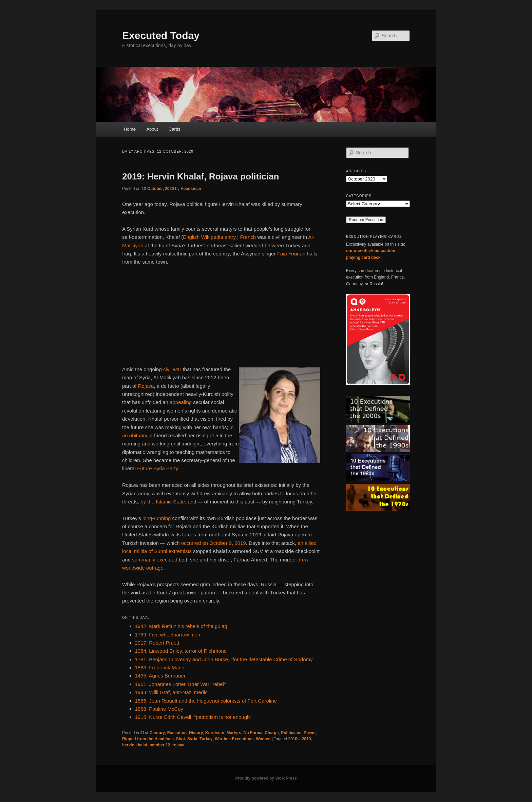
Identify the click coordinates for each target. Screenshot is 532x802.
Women (263, 739)
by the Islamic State (163, 502)
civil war (172, 369)
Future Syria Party (157, 468)
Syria (192, 739)
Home (130, 129)
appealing (181, 402)
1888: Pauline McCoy (159, 709)
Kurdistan (215, 733)
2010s (294, 739)
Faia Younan (291, 254)
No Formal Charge (261, 733)
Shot (181, 739)
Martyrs (234, 733)
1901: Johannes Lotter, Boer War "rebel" (180, 684)
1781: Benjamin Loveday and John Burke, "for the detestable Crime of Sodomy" (225, 659)
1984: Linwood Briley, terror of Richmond (181, 651)
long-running (157, 518)
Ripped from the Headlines (148, 739)
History (196, 733)
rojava (178, 745)
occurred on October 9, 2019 (214, 543)
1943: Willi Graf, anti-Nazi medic (171, 692)
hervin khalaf (135, 745)
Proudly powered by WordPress (266, 778)
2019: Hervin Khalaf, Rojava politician (201, 176)
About (152, 129)
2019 (307, 739)
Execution (177, 733)
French (248, 237)
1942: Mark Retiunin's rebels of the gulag (181, 626)
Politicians (291, 733)
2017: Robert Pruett (157, 643)
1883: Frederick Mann (160, 667)
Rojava (146, 386)
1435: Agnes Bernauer (160, 676)
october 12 (160, 745)
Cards (175, 129)
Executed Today (161, 35)
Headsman (191, 189)
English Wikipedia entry (209, 237)
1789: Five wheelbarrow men (168, 635)
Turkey (206, 739)
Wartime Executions (234, 739)
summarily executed (155, 560)
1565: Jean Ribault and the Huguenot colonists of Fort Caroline (206, 701)
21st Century (153, 733)
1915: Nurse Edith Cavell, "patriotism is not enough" (193, 717)
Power (310, 733)
